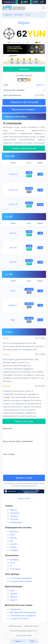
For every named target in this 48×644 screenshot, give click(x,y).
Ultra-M (13, 248)
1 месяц (18, 641)
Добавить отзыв (24, 478)
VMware (14, 597)
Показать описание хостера (24, 148)
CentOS (13, 544)
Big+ (13, 320)
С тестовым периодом (21, 578)
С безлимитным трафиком (23, 615)
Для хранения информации (23, 612)
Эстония (14, 519)
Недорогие (15, 609)
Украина (14, 516)
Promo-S (13, 174)
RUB (32, 641)
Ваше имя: (8, 428)
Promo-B (13, 204)
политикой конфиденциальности (24, 486)
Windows (14, 532)
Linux (12, 535)
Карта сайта (24, 498)
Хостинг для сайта (24, 635)
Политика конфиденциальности (23, 631)
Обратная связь (31, 626)
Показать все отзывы (24, 421)
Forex (12, 563)
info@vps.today (15, 626)
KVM (12, 591)
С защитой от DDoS (19, 619)
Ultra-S (13, 233)
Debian (13, 547)
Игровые (14, 560)
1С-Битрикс (15, 569)
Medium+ (13, 305)
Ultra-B (13, 262)
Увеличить (24, 69)
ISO (11, 541)
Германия (15, 513)
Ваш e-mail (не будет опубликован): (18, 441)
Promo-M (13, 190)
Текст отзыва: (9, 454)
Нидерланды (16, 522)
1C (11, 566)
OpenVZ (14, 594)
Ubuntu (13, 538)
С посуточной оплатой (21, 581)
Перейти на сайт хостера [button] (24, 102)
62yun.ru (40, 85)
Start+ (13, 291)
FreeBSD (14, 550)
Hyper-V (14, 600)
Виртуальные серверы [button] (23, 109)
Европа (13, 510)
